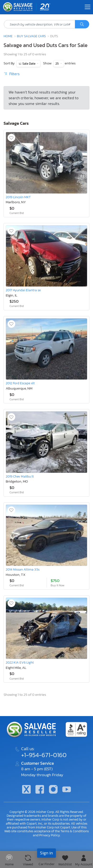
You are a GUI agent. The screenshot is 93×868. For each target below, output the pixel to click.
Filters (12, 74)
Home (8, 36)
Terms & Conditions (75, 831)
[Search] (82, 24)
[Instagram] (53, 790)
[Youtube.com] (67, 790)
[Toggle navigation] (88, 7)
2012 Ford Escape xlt (20, 383)
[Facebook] (40, 790)
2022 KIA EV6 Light (20, 662)
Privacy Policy (50, 835)
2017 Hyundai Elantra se (23, 290)
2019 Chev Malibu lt (20, 476)
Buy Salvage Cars (31, 36)
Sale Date (29, 64)
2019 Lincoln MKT (18, 197)
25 (57, 64)
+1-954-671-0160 (44, 755)
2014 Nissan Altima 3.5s (23, 569)
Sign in (46, 853)
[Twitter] (26, 790)
